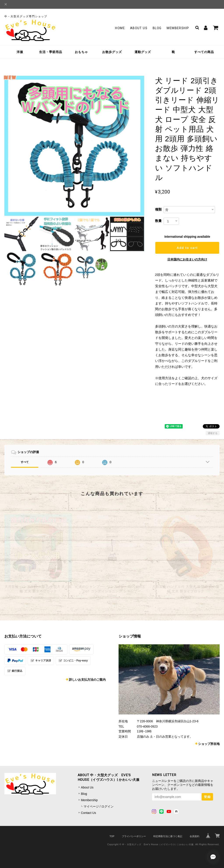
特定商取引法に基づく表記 (168, 836)
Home (120, 28)
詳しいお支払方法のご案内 (87, 680)
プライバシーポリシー (134, 836)
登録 (207, 797)
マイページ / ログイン (99, 806)
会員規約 (194, 836)
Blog (157, 28)
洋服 (20, 52)
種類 (158, 209)
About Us (139, 28)
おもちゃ (81, 52)
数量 (158, 221)
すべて (25, 462)
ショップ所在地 (209, 744)
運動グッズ (143, 52)
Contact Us (88, 813)
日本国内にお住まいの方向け (187, 259)
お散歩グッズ (112, 52)
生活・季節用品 (51, 52)
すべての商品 (204, 52)
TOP (112, 836)
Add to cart (187, 248)
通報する (213, 433)
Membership (178, 28)
